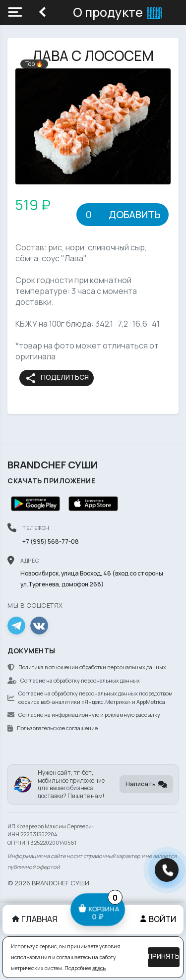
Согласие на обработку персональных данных (74, 680)
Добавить (135, 214)
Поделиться (57, 378)
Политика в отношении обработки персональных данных (87, 667)
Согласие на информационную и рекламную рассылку (84, 715)
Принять (164, 956)
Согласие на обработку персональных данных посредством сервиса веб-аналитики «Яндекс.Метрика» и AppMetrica (90, 697)
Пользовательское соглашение (53, 728)
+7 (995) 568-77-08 (51, 542)
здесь (99, 968)
